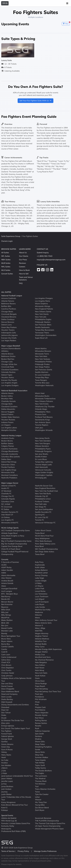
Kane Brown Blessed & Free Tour (15, 805)
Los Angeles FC (8, 520)
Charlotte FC (6, 494)
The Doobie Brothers (43, 770)
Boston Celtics (7, 396)
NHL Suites (6, 267)
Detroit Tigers (7, 375)
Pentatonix (39, 697)
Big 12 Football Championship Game (16, 541)
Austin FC (5, 488)
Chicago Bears (7, 311)
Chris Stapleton (8, 668)
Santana (38, 736)
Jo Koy (4, 784)
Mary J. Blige (40, 628)
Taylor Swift (40, 765)
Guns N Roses (7, 749)
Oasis (37, 678)
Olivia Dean (40, 681)
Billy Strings (6, 615)
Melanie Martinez (42, 639)
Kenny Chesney (41, 575)
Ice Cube (5, 760)
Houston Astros (8, 377)
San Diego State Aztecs (45, 552)
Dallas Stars (6, 459)
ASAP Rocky (6, 567)
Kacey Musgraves (8, 802)
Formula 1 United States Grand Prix (16, 823)
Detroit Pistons (7, 414)
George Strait (7, 739)
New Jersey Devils (42, 438)
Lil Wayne (39, 586)
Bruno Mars (6, 639)
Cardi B (4, 652)
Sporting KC (40, 515)
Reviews (22, 263)
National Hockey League (11, 435)
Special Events (7, 815)
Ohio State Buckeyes (43, 541)
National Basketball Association (14, 391)
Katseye (5, 810)
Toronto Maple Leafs (43, 464)
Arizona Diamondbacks (11, 348)
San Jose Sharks (42, 454)
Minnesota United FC (10, 522)
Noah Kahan (40, 676)
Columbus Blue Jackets (11, 457)
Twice (37, 792)
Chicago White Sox (9, 364)
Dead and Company (9, 694)
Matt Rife (39, 631)
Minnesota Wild (8, 472)
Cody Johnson (7, 676)
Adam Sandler (7, 570)
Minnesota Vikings (43, 306)
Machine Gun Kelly (43, 610)
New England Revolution (45, 488)
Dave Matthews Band (10, 691)
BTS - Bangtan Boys (10, 594)
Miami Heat (40, 393)
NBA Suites (6, 260)
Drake (4, 715)
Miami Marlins (41, 348)
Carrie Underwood (9, 657)
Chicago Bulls (7, 404)
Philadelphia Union (43, 499)
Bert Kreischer (7, 604)
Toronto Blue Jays (42, 383)
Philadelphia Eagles (43, 319)
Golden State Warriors (10, 417)
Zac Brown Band (42, 807)
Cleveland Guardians (10, 369)
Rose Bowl (39, 546)
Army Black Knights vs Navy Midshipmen (13, 537)
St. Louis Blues (41, 459)
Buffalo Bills (6, 306)
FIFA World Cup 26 (9, 821)
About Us (23, 253)
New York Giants (42, 314)
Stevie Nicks (40, 752)
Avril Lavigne (7, 591)
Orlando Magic (41, 409)
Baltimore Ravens (8, 304)
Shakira (38, 739)
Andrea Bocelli (7, 581)
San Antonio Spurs (43, 422)
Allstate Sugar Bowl (9, 533)
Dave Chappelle (8, 689)
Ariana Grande (7, 583)
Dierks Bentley (7, 699)
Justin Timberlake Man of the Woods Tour (16, 798)
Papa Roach (40, 686)
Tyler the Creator (42, 794)
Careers (22, 267)
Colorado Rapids (8, 499)
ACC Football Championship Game (16, 530)
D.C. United (6, 504)
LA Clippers (6, 425)
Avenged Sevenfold (9, 588)
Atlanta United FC (9, 486)
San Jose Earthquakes (44, 509)
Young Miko (40, 805)
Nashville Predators (9, 478)
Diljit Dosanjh (7, 702)
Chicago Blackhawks (10, 451)
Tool (37, 786)
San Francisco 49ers (43, 325)
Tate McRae (40, 763)
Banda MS (6, 599)
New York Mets (41, 356)
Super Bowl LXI (41, 338)
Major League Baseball (11, 346)
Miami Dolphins (41, 304)
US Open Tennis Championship (48, 826)
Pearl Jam (39, 694)
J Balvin (4, 768)
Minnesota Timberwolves (45, 399)
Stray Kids (39, 755)
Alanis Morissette (8, 575)
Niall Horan (40, 668)
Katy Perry (39, 562)
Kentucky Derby (8, 826)
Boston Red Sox (8, 359)
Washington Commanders (46, 335)
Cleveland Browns (9, 317)
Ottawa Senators (42, 446)
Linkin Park (40, 588)
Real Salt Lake (41, 504)
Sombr (38, 749)
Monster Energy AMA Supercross (48, 649)
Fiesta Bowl (40, 533)
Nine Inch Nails (41, 673)
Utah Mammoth (41, 467)
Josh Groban (6, 789)
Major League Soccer (10, 483)
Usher (37, 797)
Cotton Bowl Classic (43, 530)
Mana (37, 617)
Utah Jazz (39, 427)
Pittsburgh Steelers (43, 322)
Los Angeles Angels (9, 383)
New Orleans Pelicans (44, 401)
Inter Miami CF (7, 515)
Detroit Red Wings (9, 462)
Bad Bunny (6, 596)
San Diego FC (41, 507)
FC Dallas (5, 509)
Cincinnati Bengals (9, 314)
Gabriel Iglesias (8, 736)
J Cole (4, 770)
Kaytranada (40, 565)
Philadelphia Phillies (43, 362)
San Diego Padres (42, 367)
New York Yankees (42, 359)
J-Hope (4, 773)
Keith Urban (40, 567)
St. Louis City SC (42, 517)
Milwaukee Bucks (42, 396)
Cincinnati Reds (8, 367)
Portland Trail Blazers (44, 417)
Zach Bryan (40, 810)
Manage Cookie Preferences (45, 851)
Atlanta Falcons (8, 301)
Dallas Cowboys (8, 319)
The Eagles (39, 773)
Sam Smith (39, 734)
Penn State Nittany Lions (45, 544)
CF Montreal (6, 491)
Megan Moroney (42, 633)
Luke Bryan (40, 604)
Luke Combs (40, 607)
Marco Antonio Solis (43, 623)
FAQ (21, 283)
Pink (37, 705)
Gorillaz (4, 742)
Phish (37, 702)
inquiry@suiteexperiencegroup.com (51, 260)
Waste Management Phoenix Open (49, 829)
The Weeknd (40, 778)
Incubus (4, 763)
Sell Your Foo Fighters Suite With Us (35, 101)
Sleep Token (40, 744)
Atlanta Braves (7, 354)
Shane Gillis (40, 742)
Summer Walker (42, 757)
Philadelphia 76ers (43, 412)
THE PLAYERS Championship (47, 821)
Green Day (6, 747)
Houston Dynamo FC (10, 512)
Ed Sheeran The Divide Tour (13, 720)
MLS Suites (6, 270)
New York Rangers (42, 443)
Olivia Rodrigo (41, 683)
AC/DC (4, 565)
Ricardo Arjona (41, 715)
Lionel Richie (40, 591)
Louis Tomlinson (42, 596)
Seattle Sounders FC (43, 512)
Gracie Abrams (7, 744)
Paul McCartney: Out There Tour (48, 691)
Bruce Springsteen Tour (11, 636)
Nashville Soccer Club (44, 486)
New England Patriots (44, 309)
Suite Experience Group (11, 236)
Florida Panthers (8, 467)
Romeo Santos (41, 723)
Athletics (5, 351)
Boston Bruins (7, 441)
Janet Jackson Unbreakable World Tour (17, 776)
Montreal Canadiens (10, 475)
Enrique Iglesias (8, 726)
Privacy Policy (24, 851)
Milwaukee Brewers (43, 351)
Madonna (39, 612)
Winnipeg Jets (41, 478)
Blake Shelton (7, 620)
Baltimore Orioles (8, 356)
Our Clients (24, 256)
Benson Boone (7, 602)
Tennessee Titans (42, 333)
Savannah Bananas (43, 818)
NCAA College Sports (10, 528)
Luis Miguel (40, 599)
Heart (4, 757)
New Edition (40, 665)
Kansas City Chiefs (9, 338)
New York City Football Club (46, 491)
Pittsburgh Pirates (42, 364)
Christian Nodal (8, 673)
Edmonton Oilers (8, 464)
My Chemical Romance (44, 660)
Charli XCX (6, 662)
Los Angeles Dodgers (10, 385)
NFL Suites (6, 256)
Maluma (38, 615)
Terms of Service (8, 851)
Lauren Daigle (41, 581)
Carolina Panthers (9, 309)
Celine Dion (6, 660)
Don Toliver (6, 712)
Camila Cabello (8, 647)
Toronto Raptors (42, 425)
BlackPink (5, 617)
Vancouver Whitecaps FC (45, 522)
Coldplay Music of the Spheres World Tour (16, 680)
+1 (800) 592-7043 (45, 256)
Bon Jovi (5, 625)
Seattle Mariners (42, 372)
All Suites (5, 253)
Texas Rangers (41, 380)
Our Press (23, 260)
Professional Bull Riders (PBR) (14, 831)
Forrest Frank (7, 734)
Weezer (38, 800)
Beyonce (5, 607)
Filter (66, 23)
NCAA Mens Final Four (44, 536)
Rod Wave (39, 718)
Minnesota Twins (42, 354)
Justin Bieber (6, 794)
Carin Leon (6, 654)
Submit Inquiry (43, 253)
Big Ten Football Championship (14, 544)
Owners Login (7, 241)
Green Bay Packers (9, 327)
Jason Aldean (7, 778)
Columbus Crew (8, 501)
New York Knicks (42, 404)
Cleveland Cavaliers (9, 406)
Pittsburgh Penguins (43, 451)
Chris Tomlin (6, 670)
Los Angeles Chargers (44, 298)
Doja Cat (5, 710)
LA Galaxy (6, 517)
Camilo (4, 649)
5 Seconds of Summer (10, 562)
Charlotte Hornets (8, 401)
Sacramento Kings (42, 420)
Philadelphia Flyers (43, 449)
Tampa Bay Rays (42, 377)
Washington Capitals (44, 475)
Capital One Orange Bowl (12, 546)
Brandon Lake (7, 631)
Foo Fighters (6, 731)
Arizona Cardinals (9, 298)
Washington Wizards (44, 430)
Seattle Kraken (41, 457)
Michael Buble (41, 644)
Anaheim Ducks (8, 438)
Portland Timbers (42, 501)
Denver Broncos (8, 322)
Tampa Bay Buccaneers (45, 330)
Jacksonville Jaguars (9, 335)
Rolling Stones (41, 720)
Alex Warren (6, 578)
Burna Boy (6, 644)
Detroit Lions (6, 325)
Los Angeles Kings (9, 470)
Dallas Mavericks (8, 409)
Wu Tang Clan (41, 802)
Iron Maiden (6, 765)
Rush (37, 728)
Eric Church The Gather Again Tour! (16, 728)
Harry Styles (6, 755)
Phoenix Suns (41, 414)
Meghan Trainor (41, 636)
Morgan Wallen (41, 652)
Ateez (4, 586)
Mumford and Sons (43, 657)
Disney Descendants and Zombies (15, 705)
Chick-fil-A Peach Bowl (11, 549)
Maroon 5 (39, 625)
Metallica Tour (41, 641)
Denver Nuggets (8, 412)
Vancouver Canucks (43, 470)
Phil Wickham (41, 699)
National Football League (12, 296)
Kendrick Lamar (41, 573)
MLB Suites (6, 263)
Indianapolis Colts (9, 333)
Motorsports (6, 829)
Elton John (6, 723)
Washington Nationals (44, 385)
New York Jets (41, 317)
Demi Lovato (6, 697)
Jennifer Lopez (7, 781)
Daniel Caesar (7, 686)
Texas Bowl (40, 554)
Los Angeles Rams (42, 301)
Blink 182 (5, 623)
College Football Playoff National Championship (15, 553)
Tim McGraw (40, 784)
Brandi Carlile (7, 628)
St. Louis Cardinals (43, 375)
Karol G (4, 807)
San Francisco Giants (44, 369)
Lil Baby (38, 583)
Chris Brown (6, 665)
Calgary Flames (8, 446)
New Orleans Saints (43, 311)
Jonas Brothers (7, 786)
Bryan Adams (7, 641)
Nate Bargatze (41, 662)
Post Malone (40, 710)
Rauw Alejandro (42, 712)
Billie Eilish (6, 610)
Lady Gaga (39, 578)
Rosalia (38, 726)
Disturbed (5, 707)
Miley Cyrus (40, 647)
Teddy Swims (40, 768)
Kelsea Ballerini (41, 570)
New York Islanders (43, 441)
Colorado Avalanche (10, 454)
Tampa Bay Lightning (44, 462)
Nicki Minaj (40, 670)
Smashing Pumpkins (43, 747)
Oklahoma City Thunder (45, 406)
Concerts (5, 559)
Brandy (4, 633)
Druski (4, 718)
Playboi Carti (40, 707)
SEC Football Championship (46, 549)
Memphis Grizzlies (9, 430)
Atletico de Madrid (9, 818)
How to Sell (24, 274)
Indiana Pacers (7, 422)
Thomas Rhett (41, 781)
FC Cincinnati (7, 507)
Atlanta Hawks (7, 393)
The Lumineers (41, 776)
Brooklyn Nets (7, 399)
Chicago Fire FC (8, 496)
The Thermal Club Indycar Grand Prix (50, 823)
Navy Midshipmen (42, 538)
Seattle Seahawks (42, 327)
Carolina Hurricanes (9, 449)
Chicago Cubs (7, 362)
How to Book (24, 270)
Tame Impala (40, 760)
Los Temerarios (41, 594)
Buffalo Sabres (7, 443)
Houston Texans (8, 330)
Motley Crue (40, 654)
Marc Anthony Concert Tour (46, 620)
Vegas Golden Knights (44, 472)
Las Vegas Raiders (9, 340)
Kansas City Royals (9, 380)
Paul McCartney (41, 689)
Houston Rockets (8, 420)
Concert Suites (7, 274)
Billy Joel (5, 612)
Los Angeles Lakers (9, 427)
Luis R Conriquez (42, 602)
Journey (4, 792)
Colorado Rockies (8, 372)
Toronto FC (39, 520)
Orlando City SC (42, 496)
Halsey (4, 752)
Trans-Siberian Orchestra (45, 789)
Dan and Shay (7, 683)
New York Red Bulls (43, 494)
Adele (4, 573)
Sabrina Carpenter (42, 731)
